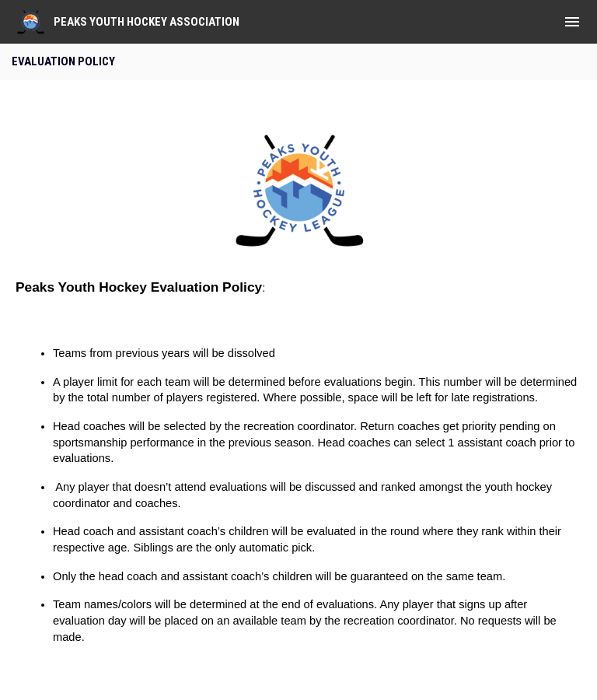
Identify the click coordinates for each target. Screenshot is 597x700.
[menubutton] (572, 22)
